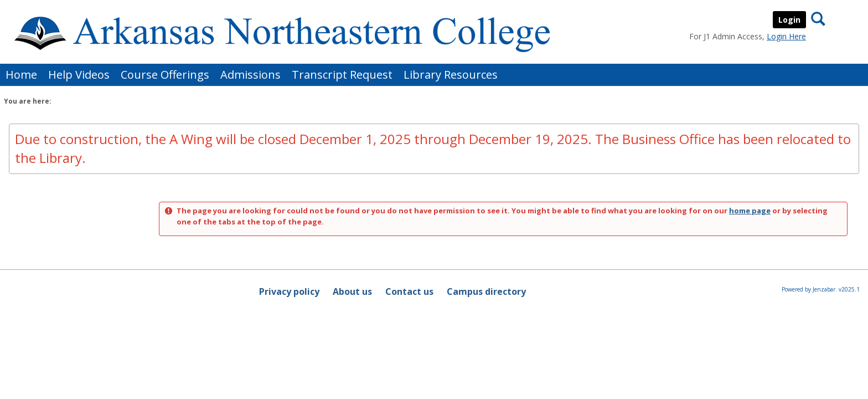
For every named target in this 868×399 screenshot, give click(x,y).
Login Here (786, 36)
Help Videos (79, 75)
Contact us (409, 291)
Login (789, 20)
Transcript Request (342, 75)
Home (21, 75)
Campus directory (486, 291)
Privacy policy (289, 291)
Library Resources (451, 75)
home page (750, 211)
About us (352, 291)
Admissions (250, 75)
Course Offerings (165, 75)
